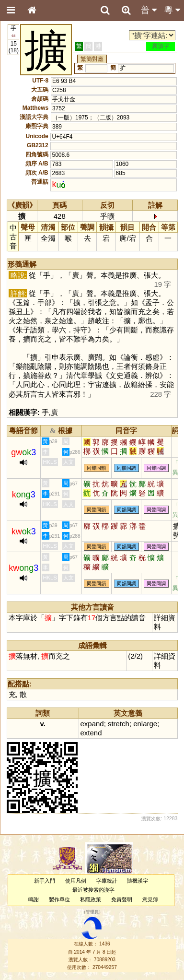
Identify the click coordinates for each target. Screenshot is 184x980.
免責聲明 (122, 899)
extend (91, 733)
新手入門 (45, 881)
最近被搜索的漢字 (93, 890)
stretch (119, 724)
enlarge (145, 724)
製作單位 (59, 899)
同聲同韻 (96, 468)
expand (92, 724)
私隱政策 (91, 899)
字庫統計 (107, 881)
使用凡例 (76, 881)
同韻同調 (126, 468)
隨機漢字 (138, 881)
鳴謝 (34, 899)
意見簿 (150, 899)
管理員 (92, 912)
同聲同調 (156, 468)
